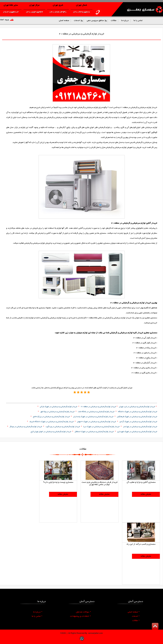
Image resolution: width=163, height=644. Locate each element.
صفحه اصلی (134, 612)
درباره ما (38, 612)
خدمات (136, 616)
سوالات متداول (83, 612)
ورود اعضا (4, 20)
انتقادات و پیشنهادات (80, 616)
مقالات (136, 621)
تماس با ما (37, 616)
